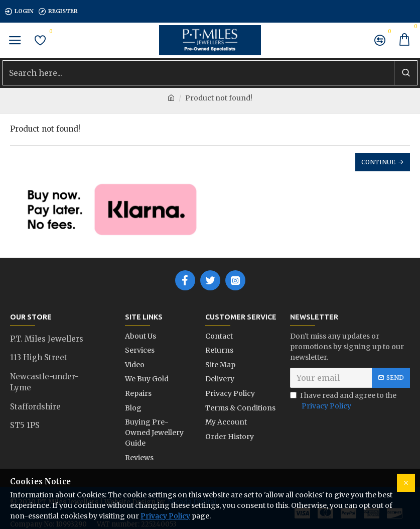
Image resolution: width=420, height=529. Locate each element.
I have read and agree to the (343, 401)
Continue (378, 162)
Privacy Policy (165, 516)
